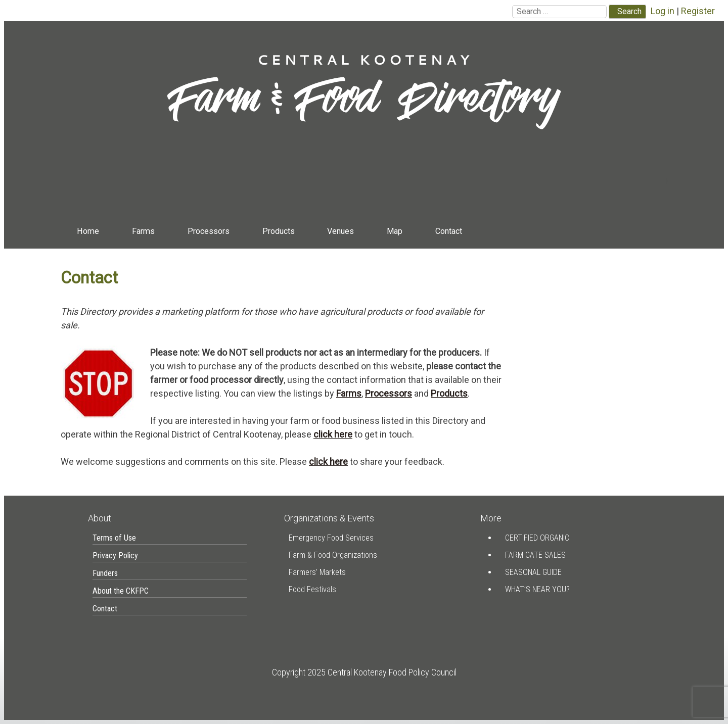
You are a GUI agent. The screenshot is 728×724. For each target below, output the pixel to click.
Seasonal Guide (533, 572)
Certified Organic (537, 538)
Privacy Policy (115, 556)
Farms (143, 231)
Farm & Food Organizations (333, 555)
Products (279, 231)
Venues (340, 231)
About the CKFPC (121, 591)
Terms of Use (114, 538)
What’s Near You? (537, 589)
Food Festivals (312, 589)
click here (333, 434)
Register (698, 11)
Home (88, 231)
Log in (663, 11)
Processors (209, 231)
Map (395, 231)
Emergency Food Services (331, 538)
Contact (449, 231)
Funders (105, 573)
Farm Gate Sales (535, 555)
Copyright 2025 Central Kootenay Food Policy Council (364, 672)
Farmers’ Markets (317, 572)
